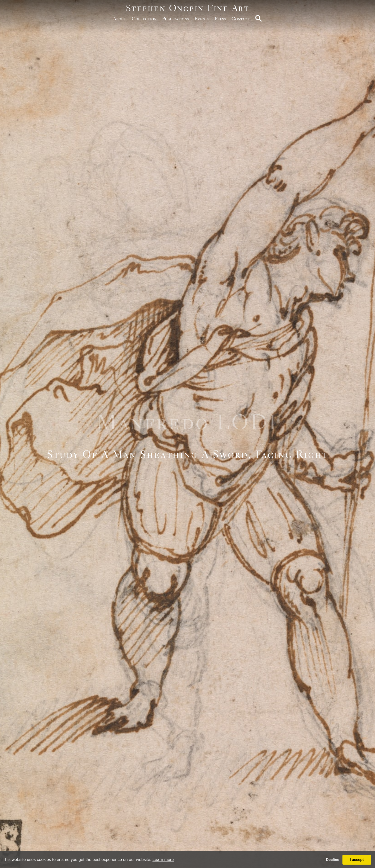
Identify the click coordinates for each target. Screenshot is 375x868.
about (120, 19)
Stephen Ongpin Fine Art (188, 8)
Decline (332, 860)
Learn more (163, 860)
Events (202, 19)
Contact (240, 19)
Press (220, 19)
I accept (357, 860)
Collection (144, 19)
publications (176, 19)
